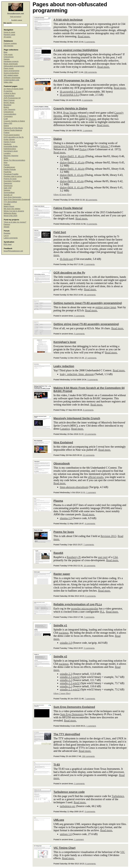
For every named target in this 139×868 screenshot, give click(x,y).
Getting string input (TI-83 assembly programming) (86, 324)
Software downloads (12, 78)
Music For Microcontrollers (14, 160)
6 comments (90, 864)
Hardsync (8, 144)
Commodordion (10, 114)
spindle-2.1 (66, 686)
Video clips (8, 82)
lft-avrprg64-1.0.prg (71, 92)
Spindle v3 (8, 195)
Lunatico (7, 153)
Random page (9, 35)
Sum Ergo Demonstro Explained (17, 199)
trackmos (64, 633)
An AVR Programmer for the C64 (74, 80)
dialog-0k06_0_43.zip (72, 175)
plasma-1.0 (66, 518)
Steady (7, 227)
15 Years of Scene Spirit (13, 89)
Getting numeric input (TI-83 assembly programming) (88, 303)
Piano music (9, 68)
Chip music (8, 54)
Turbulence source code (69, 792)
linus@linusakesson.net (13, 251)
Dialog (6, 126)
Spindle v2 (60, 656)
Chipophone (9, 57)
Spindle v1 (60, 625)
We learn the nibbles (12, 209)
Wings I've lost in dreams (14, 211)
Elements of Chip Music (13, 128)
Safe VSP (8, 188)
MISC (6, 158)
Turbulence (118, 796)
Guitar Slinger (9, 139)
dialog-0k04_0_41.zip (72, 187)
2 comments (89, 264)
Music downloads (11, 64)
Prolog (83, 149)
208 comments (91, 72)
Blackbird (7, 105)
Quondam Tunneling (12, 181)
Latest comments (11, 238)
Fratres (7, 133)
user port (103, 557)
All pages (7, 37)
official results (96, 477)
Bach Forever (9, 100)
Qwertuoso (8, 186)
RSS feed (8, 244)
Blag (5, 52)
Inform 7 (84, 116)
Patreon (7, 224)
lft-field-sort (67, 259)
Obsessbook (62, 463)
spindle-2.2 (66, 680)
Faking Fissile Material (13, 130)
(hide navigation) (16, 17)
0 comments (79, 316)
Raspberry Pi (74, 557)
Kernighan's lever (11, 151)
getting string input (106, 307)
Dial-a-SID (8, 123)
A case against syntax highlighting (76, 50)
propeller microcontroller (85, 609)
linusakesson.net (16, 14)
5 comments (90, 42)
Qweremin (8, 183)
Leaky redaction (64, 366)
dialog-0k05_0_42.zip (72, 181)
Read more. (84, 36)
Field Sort (60, 232)
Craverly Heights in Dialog (14, 121)
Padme (7, 165)
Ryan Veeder (70, 113)
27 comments (91, 358)
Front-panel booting (12, 135)
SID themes (8, 46)
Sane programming (11, 71)
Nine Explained (63, 442)
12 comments (89, 455)
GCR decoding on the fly (14, 137)
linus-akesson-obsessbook (74, 487)
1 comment (87, 131)
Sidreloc (7, 190)
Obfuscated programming (14, 66)
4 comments (87, 100)
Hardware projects (11, 61)
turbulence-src (68, 806)
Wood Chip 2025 (10, 216)
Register (7, 233)
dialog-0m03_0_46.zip (72, 156)
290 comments (88, 756)
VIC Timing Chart (64, 848)
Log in (6, 236)
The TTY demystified (67, 734)
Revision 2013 (108, 536)
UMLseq (59, 820)
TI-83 (57, 765)
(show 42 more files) (63, 195)
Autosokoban (9, 96)
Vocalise (7, 204)
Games (7, 59)
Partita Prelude (10, 169)
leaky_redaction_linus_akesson (77, 374)
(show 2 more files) (62, 693)
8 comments (92, 224)
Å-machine (8, 91)
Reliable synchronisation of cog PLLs (78, 604)
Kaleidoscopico (10, 149)
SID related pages (11, 75)
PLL (102, 612)
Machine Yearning (11, 156)
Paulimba (7, 172)
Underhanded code (11, 80)
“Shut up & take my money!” (15, 222)
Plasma (58, 501)
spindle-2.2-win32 (70, 683)
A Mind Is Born (10, 93)
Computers (8, 116)
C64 (115, 557)
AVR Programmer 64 (12, 98)
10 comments (89, 566)
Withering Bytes (10, 213)
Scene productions (11, 73)
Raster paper (62, 574)
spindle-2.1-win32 (70, 689)
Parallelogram (9, 167)
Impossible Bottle (11, 146)
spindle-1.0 (66, 643)
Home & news (9, 32)
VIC (123, 852)
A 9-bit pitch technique (68, 20)
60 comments (91, 200)
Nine (6, 163)
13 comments (90, 434)
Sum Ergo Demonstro (12, 197)
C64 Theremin (9, 109)
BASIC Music (9, 103)
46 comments (90, 295)
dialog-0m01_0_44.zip (72, 169)
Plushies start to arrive (13, 176)
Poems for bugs (10, 179)
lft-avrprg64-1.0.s (69, 95)
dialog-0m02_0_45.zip (72, 162)
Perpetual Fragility (11, 174)
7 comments (89, 545)
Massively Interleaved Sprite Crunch (77, 418)
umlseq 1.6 (66, 834)
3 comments (93, 380)
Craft (6, 119)
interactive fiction (63, 146)
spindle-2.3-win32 (70, 677)
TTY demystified (10, 202)
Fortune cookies (10, 43)
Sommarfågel (9, 193)
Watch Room (9, 206)
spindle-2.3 (66, 674)
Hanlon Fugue (9, 142)
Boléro (6, 107)
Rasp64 (58, 553)
